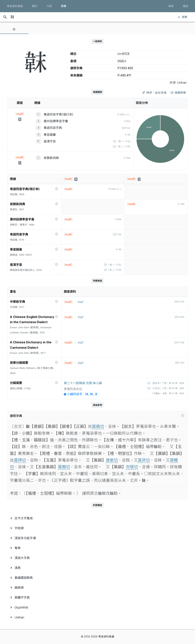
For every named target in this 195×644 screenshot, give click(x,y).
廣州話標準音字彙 (56, 121)
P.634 (181, 317)
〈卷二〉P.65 (122, 147)
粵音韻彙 (50, 135)
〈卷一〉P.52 (122, 141)
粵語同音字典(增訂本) (58, 114)
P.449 (181, 342)
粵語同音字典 (53, 128)
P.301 (181, 363)
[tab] (14, 29)
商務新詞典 (51, 158)
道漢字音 (50, 141)
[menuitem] (97, 518)
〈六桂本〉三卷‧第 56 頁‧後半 (166, 388)
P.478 (181, 302)
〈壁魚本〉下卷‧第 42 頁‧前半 (166, 383)
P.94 (127, 128)
